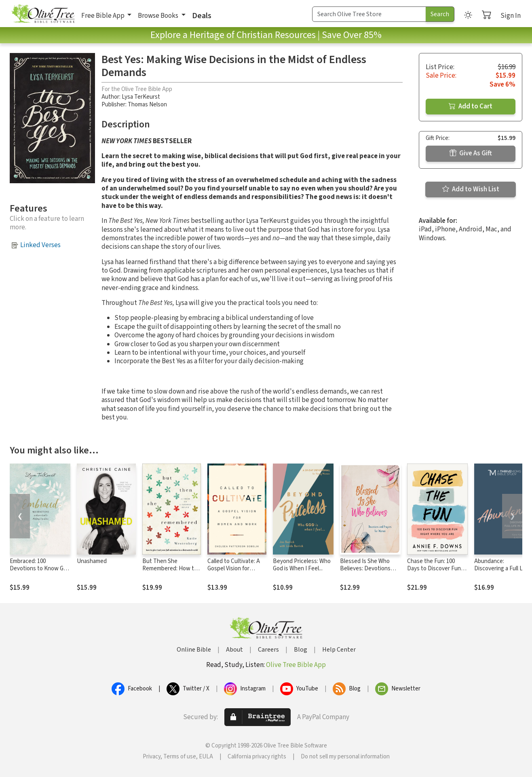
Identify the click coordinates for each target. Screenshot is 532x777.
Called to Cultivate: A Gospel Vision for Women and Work (234, 569)
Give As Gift (471, 153)
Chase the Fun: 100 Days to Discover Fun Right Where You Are (434, 569)
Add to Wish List (471, 189)
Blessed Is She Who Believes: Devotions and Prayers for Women (369, 569)
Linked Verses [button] (40, 245)
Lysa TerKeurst (141, 97)
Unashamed (92, 561)
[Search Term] (369, 14)
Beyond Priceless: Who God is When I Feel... (302, 565)
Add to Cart (471, 106)
